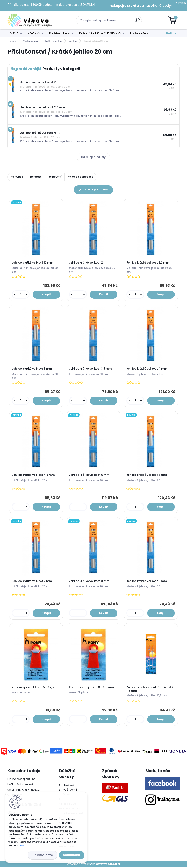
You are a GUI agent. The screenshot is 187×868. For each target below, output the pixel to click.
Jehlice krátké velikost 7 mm (32, 581)
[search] (137, 21)
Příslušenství (30, 41)
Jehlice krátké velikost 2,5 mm (148, 263)
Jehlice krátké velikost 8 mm (89, 581)
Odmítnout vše (43, 855)
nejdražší (36, 177)
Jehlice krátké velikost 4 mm (147, 369)
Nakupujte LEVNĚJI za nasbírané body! (141, 6)
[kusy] (21, 295)
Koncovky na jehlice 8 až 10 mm (92, 688)
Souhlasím (72, 855)
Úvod (13, 41)
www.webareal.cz (108, 865)
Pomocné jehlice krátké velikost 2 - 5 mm (150, 690)
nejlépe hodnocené (80, 177)
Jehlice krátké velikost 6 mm (147, 475)
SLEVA (14, 33)
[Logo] (30, 20)
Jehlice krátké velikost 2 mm (89, 263)
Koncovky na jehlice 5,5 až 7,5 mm (36, 688)
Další (170, 33)
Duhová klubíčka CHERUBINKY (100, 33)
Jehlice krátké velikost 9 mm (147, 581)
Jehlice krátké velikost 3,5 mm (91, 369)
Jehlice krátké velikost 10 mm (33, 263)
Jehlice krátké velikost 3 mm (32, 369)
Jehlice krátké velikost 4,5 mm (33, 475)
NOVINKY (34, 33)
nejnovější (55, 177)
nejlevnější (17, 177)
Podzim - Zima (60, 33)
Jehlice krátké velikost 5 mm (89, 475)
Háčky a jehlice (53, 41)
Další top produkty (93, 157)
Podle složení (139, 33)
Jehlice (73, 41)
